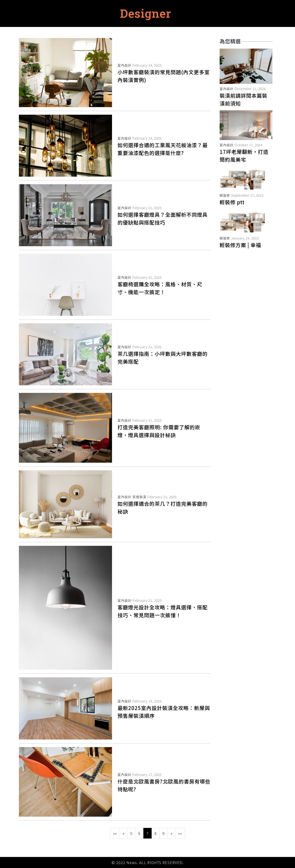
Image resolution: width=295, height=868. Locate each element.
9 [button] (164, 833)
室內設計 (124, 65)
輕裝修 (225, 195)
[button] (115, 833)
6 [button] (139, 833)
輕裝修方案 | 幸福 (240, 245)
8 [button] (156, 833)
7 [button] (147, 833)
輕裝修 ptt (232, 202)
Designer (146, 13)
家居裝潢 (139, 497)
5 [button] (131, 833)
